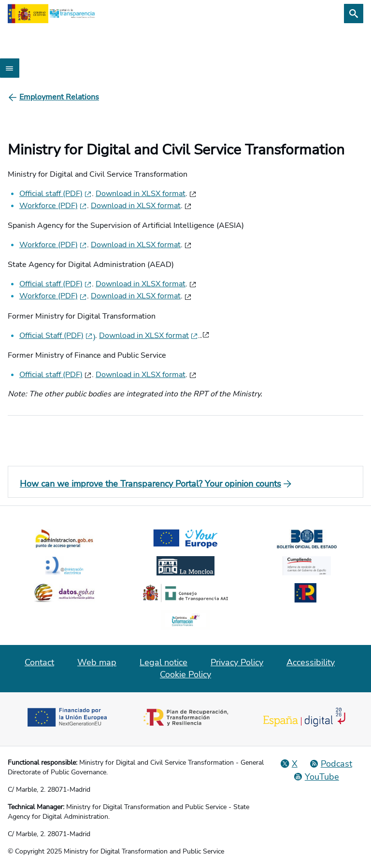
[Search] (354, 14)
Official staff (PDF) (56, 194)
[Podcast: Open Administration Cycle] (331, 764)
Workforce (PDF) (53, 206)
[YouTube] (316, 777)
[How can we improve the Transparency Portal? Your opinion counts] (185, 484)
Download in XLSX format (141, 194)
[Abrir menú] (10, 68)
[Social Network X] (289, 764)
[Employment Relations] (59, 97)
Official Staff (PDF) (57, 336)
